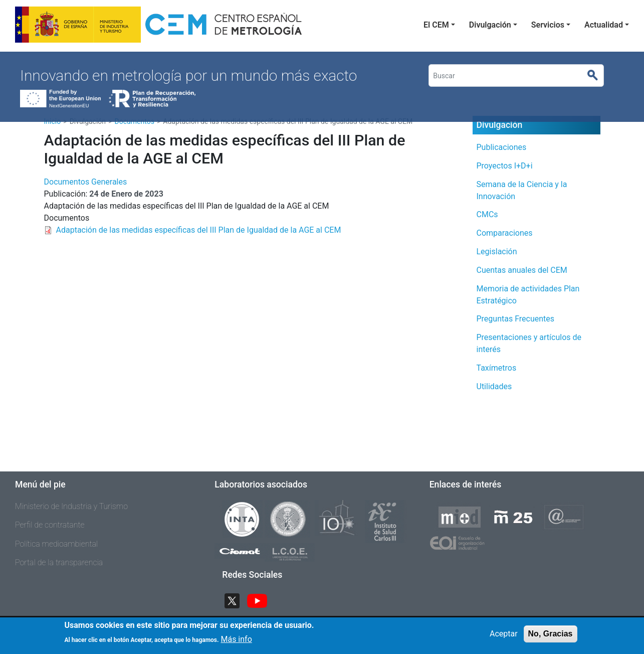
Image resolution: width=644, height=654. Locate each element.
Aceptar (504, 637)
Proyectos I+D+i (505, 166)
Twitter (236, 600)
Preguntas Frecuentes (516, 319)
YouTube (261, 600)
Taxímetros (497, 368)
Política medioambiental (56, 544)
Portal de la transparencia (59, 562)
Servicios (548, 25)
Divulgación (490, 25)
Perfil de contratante (50, 525)
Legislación (497, 252)
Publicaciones (502, 147)
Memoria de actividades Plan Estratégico (528, 295)
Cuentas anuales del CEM (522, 270)
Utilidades (494, 386)
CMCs (487, 214)
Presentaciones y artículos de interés (529, 343)
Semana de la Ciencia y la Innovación (522, 190)
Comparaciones (505, 233)
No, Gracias (551, 637)
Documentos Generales (86, 182)
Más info (236, 642)
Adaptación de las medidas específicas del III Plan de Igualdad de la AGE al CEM (199, 230)
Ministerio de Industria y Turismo (71, 506)
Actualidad (604, 25)
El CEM (436, 25)
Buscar (597, 76)
